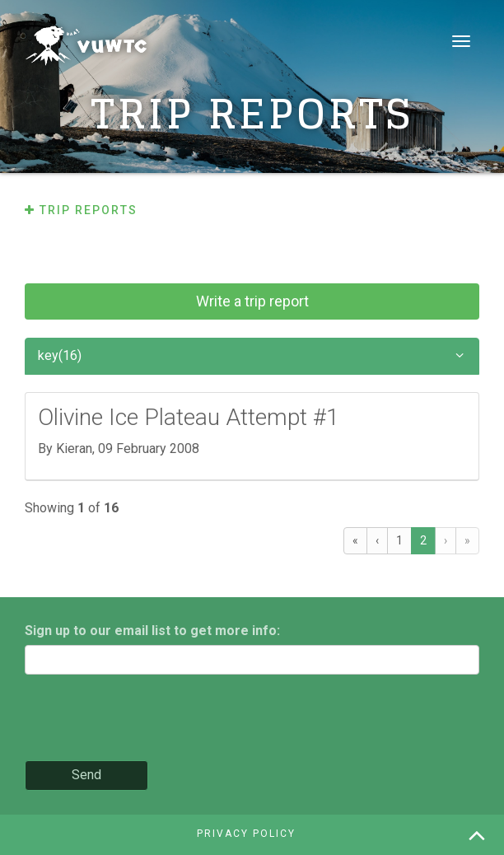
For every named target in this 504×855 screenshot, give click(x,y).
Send (86, 775)
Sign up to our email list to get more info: (152, 631)
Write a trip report (252, 301)
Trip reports (81, 210)
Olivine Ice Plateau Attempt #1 (189, 417)
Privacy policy (246, 834)
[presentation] (150, 719)
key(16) (252, 356)
